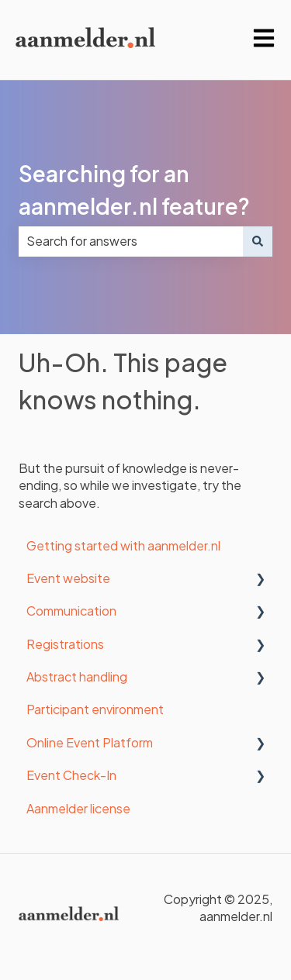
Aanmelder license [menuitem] (78, 808)
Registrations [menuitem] (65, 644)
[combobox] (131, 241)
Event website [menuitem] (68, 578)
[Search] (258, 241)
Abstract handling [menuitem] (77, 676)
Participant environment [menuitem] (95, 709)
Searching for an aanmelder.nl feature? (134, 190)
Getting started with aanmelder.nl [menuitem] (123, 545)
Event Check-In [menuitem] (71, 775)
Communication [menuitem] (71, 611)
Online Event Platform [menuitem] (90, 742)
